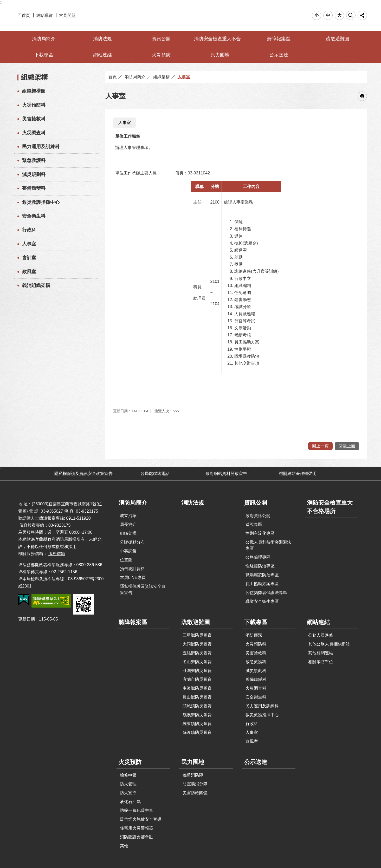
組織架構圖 (34, 91)
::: (2, 2)
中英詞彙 (128, 551)
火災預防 (161, 55)
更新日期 (27, 619)
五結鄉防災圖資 (197, 653)
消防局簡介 (44, 39)
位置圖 (126, 560)
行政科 (29, 230)
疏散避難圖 (338, 39)
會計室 (29, 258)
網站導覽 (44, 15)
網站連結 (102, 55)
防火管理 (128, 784)
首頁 (113, 77)
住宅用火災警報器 (137, 828)
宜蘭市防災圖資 (197, 679)
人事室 (29, 244)
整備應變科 (34, 188)
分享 (362, 15)
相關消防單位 (321, 662)
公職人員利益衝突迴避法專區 (268, 545)
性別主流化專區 (260, 533)
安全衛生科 (34, 216)
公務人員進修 (321, 635)
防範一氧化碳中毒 (137, 810)
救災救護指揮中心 (41, 202)
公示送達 (279, 55)
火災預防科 (34, 105)
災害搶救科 (34, 119)
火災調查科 (34, 133)
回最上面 (347, 446)
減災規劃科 (34, 174)
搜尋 (351, 15)
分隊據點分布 (132, 542)
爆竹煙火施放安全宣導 (141, 819)
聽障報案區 (279, 39)
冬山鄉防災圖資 (197, 662)
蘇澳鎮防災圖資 (197, 732)
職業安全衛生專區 (262, 601)
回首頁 (24, 15)
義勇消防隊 (193, 775)
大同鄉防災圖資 (197, 644)
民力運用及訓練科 (41, 147)
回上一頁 (320, 446)
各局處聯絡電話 (155, 474)
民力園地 (220, 55)
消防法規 (102, 39)
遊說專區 (254, 524)
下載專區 (44, 55)
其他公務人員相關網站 (329, 644)
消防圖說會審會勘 (137, 837)
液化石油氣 (130, 802)
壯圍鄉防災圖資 (197, 671)
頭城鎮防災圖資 (197, 706)
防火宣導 (128, 793)
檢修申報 (128, 775)
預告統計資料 (132, 569)
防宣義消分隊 (195, 784)
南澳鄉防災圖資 (197, 688)
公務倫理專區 (258, 557)
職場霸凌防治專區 (262, 575)
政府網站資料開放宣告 (226, 474)
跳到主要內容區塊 (3, 3)
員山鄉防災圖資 (197, 697)
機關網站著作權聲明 (298, 474)
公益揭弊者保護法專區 (266, 593)
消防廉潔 (254, 635)
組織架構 (34, 77)
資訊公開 (161, 39)
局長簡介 (128, 524)
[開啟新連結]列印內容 (362, 96)
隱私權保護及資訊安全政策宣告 (83, 474)
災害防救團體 (195, 793)
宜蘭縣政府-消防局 (190, 15)
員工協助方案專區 (262, 584)
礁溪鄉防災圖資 (197, 715)
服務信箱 (57, 554)
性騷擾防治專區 (260, 566)
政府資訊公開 (258, 516)
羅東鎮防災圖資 (197, 724)
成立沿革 (128, 516)
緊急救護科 (34, 160)
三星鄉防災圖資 (197, 635)
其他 (124, 846)
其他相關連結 (321, 653)
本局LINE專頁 (133, 577)
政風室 (29, 272)
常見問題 (67, 15)
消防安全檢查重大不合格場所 (221, 39)
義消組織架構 (36, 285)
